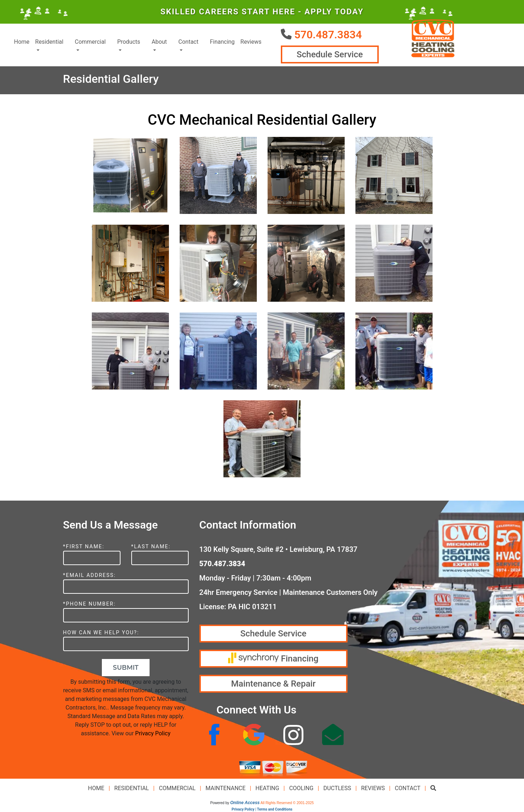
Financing (222, 42)
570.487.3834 (328, 35)
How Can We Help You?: (101, 633)
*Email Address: (90, 575)
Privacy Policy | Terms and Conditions (262, 809)
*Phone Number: (89, 604)
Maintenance (226, 788)
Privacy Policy (153, 733)
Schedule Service (330, 54)
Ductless (337, 788)
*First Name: (84, 547)
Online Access (245, 803)
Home (22, 42)
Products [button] (129, 42)
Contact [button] (188, 42)
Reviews (251, 42)
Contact (408, 788)
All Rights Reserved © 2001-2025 (287, 803)
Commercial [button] (90, 42)
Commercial (177, 788)
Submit (126, 667)
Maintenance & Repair (273, 684)
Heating (267, 788)
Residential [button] (49, 42)
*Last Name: (151, 547)
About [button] (159, 42)
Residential (132, 788)
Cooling (301, 788)
